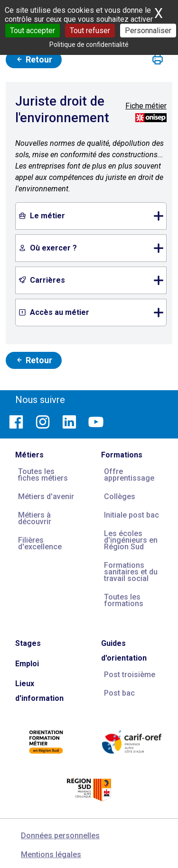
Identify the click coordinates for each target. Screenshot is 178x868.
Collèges (120, 497)
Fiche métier (146, 106)
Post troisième (130, 675)
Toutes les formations (124, 600)
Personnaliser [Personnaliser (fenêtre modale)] (148, 31)
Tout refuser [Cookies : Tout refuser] (90, 31)
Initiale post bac (131, 515)
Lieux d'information (39, 691)
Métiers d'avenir (46, 497)
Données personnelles (60, 836)
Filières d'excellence (40, 543)
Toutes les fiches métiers (43, 475)
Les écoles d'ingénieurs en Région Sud (131, 540)
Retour (34, 59)
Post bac (119, 693)
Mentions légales (51, 855)
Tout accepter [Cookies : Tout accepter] (33, 31)
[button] (158, 60)
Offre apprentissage (129, 475)
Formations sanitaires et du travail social (131, 572)
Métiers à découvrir (35, 518)
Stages (28, 643)
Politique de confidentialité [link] (89, 45)
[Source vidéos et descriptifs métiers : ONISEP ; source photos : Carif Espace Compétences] (151, 117)
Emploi (27, 664)
